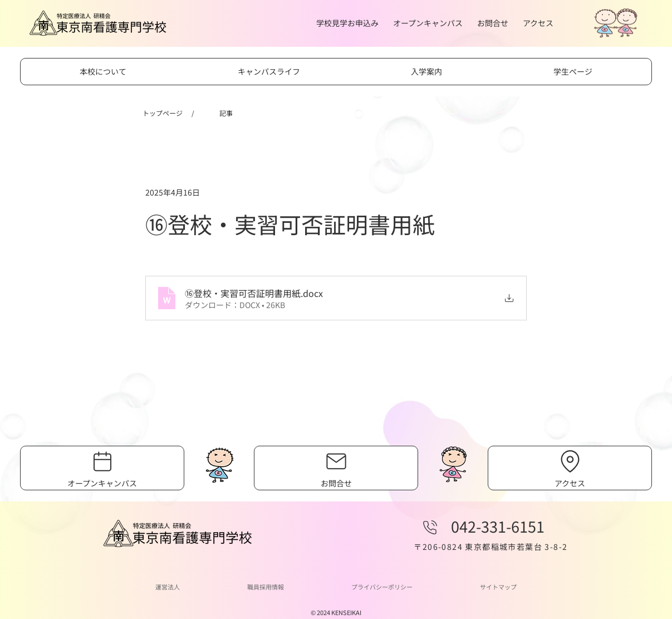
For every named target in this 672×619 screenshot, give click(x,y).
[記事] (226, 113)
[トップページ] (163, 113)
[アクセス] (570, 468)
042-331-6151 (498, 526)
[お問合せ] (336, 468)
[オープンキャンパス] (102, 468)
